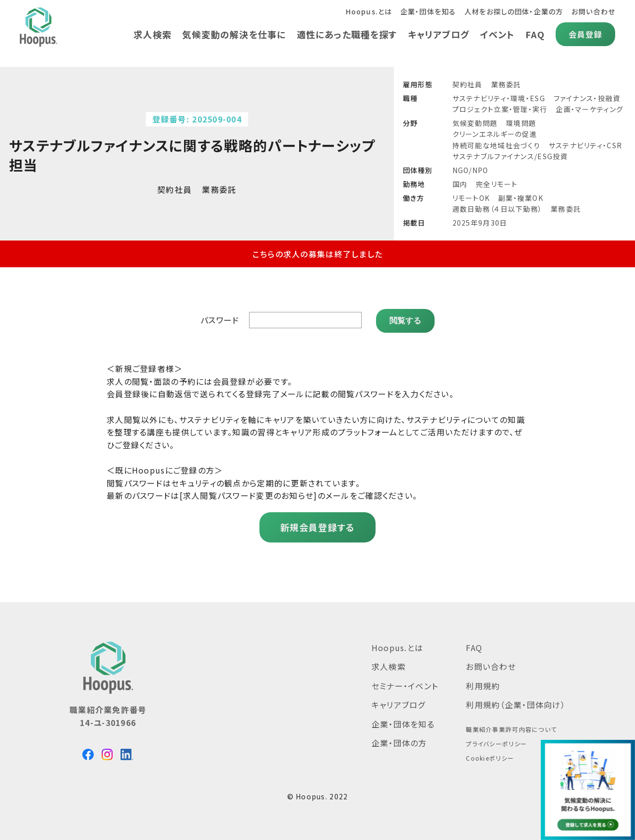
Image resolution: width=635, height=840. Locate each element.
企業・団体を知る (427, 11)
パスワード (220, 319)
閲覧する (405, 319)
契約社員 (468, 84)
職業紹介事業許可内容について (511, 727)
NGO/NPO (471, 170)
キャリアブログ (438, 34)
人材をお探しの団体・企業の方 (513, 11)
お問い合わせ (593, 11)
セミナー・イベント (405, 684)
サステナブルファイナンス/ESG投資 (510, 156)
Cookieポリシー (490, 756)
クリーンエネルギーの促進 (495, 134)
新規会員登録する (317, 525)
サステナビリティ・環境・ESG (499, 98)
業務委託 (506, 84)
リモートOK (471, 198)
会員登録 (585, 34)
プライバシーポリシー (496, 742)
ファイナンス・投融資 (587, 98)
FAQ (535, 34)
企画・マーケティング (589, 109)
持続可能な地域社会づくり (496, 145)
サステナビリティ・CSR (585, 145)
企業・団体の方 (399, 741)
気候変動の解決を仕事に (232, 34)
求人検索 (150, 34)
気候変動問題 (475, 123)
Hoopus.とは (367, 11)
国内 (460, 184)
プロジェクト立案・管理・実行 (500, 109)
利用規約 (483, 684)
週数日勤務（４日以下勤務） (498, 209)
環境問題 (521, 123)
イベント (497, 34)
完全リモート (497, 184)
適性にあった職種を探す (345, 34)
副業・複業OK (521, 198)
